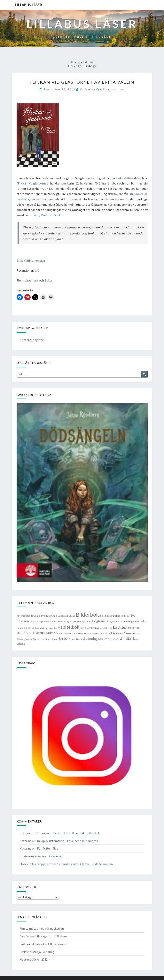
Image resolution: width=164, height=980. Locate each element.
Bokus (49, 280)
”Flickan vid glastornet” (33, 183)
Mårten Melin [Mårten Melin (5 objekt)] (116, 633)
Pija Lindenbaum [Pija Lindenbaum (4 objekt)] (50, 639)
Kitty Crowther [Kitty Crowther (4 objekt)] (87, 628)
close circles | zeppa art (35, 864)
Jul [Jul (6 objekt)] (142, 621)
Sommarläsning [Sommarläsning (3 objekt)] (76, 639)
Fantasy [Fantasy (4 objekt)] (34, 621)
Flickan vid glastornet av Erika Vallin (82, 82)
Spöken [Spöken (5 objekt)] (103, 639)
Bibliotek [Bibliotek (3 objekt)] (71, 616)
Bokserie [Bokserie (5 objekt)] (118, 616)
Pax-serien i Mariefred (49, 856)
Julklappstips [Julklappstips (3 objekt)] (51, 628)
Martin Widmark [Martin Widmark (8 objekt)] (47, 633)
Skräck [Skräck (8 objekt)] (64, 639)
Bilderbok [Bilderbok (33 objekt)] (87, 615)
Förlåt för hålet (47, 848)
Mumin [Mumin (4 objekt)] (104, 633)
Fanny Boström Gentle (48, 215)
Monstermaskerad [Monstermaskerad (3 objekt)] (92, 633)
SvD (37, 270)
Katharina (87, 89)
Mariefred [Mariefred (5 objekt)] (134, 628)
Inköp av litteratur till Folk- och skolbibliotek (69, 833)
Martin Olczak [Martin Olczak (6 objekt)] (26, 633)
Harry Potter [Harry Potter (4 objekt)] (70, 621)
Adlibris (33, 280)
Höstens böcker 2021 (34, 959)
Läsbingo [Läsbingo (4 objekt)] (107, 628)
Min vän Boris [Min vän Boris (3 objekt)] (78, 633)
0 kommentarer (112, 89)
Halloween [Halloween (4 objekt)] (57, 621)
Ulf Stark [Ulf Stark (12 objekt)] (127, 638)
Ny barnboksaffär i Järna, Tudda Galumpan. (85, 864)
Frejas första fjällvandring (37, 952)
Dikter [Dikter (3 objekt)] (127, 616)
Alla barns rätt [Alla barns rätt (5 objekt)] (42, 616)
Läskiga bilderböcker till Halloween (43, 944)
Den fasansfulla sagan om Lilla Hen (43, 936)
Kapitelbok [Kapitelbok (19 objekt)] (68, 627)
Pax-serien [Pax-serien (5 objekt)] (130, 633)
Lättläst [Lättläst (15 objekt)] (120, 627)
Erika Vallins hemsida (31, 261)
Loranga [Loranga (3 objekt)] (99, 628)
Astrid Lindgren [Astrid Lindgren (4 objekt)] (59, 616)
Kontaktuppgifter (31, 340)
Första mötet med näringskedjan (42, 928)
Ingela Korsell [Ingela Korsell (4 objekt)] (116, 621)
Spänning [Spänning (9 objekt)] (90, 639)
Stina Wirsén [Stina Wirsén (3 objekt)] (113, 639)
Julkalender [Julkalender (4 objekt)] (38, 628)
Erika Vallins (125, 178)
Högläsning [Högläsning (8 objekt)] (100, 621)
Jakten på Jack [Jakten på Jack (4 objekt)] (132, 621)
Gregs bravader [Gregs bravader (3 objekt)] (45, 622)
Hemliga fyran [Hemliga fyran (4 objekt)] (84, 621)
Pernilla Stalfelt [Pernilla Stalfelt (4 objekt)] (33, 639)
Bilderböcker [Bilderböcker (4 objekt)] (106, 616)
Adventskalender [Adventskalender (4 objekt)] (25, 616)
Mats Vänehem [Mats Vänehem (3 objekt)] (65, 633)
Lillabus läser (28, 5)
